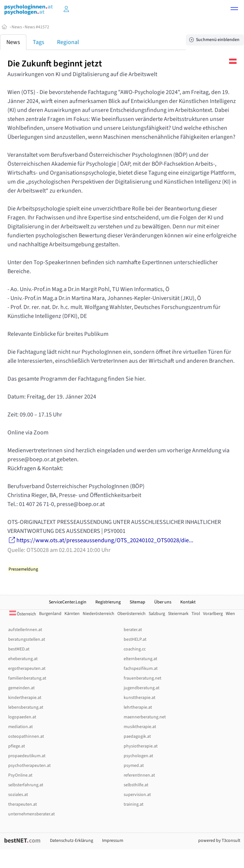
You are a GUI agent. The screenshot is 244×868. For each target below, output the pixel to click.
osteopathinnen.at (26, 736)
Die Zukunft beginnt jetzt (55, 64)
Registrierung (108, 602)
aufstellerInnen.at (25, 630)
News (17, 27)
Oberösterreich (131, 614)
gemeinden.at (21, 688)
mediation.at (20, 727)
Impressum (113, 841)
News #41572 (37, 27)
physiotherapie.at (141, 746)
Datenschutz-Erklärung (72, 841)
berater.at (133, 630)
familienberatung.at (27, 678)
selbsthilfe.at (136, 785)
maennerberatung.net (145, 717)
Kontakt (188, 602)
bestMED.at (19, 649)
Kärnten (72, 614)
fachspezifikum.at (141, 669)
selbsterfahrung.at (26, 785)
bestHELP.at (135, 639)
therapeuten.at (23, 804)
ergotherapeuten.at (27, 669)
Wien (230, 614)
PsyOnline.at (20, 775)
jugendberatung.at (142, 688)
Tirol (196, 614)
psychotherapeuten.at (29, 766)
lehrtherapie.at (138, 707)
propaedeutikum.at (27, 756)
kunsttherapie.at (140, 698)
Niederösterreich (99, 614)
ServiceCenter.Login (68, 602)
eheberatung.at (23, 659)
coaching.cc (135, 649)
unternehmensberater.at (31, 814)
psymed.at (134, 766)
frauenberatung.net (142, 678)
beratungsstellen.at (27, 639)
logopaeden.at (22, 717)
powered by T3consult (219, 841)
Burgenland (50, 614)
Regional (68, 42)
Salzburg (157, 614)
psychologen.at (138, 756)
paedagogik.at (137, 736)
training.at (134, 804)
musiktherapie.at (140, 727)
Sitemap (137, 602)
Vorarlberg (213, 614)
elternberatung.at (140, 659)
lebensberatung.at (26, 707)
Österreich (23, 614)
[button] (234, 10)
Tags (39, 42)
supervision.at (137, 795)
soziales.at (18, 795)
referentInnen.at (139, 775)
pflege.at (17, 746)
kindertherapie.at (25, 698)
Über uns (163, 602)
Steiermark (178, 614)
